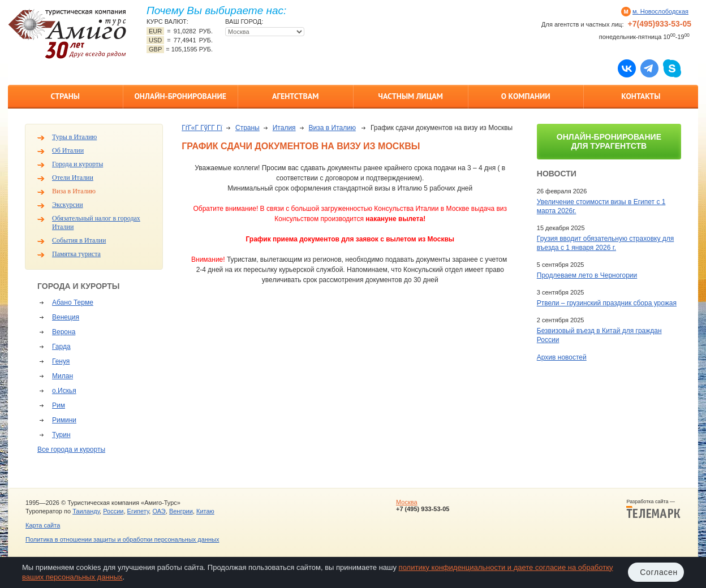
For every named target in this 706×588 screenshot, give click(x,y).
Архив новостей (562, 357)
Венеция (66, 317)
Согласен (659, 572)
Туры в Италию (74, 137)
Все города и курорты (71, 449)
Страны (65, 96)
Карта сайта (43, 525)
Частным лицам (411, 96)
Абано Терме (73, 302)
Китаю (205, 511)
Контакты (641, 96)
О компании (526, 96)
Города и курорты (78, 164)
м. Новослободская (660, 11)
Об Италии (68, 150)
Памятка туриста (76, 254)
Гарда (61, 347)
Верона (64, 332)
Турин (61, 435)
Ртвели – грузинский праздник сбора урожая (607, 303)
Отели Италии (73, 178)
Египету (138, 511)
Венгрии (181, 511)
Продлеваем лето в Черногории (587, 275)
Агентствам (295, 96)
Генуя (61, 361)
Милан (63, 376)
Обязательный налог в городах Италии (96, 222)
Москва (407, 502)
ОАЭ (159, 511)
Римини (64, 420)
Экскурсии (68, 205)
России (113, 511)
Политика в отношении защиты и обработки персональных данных (122, 539)
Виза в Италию (74, 191)
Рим (59, 405)
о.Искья (64, 391)
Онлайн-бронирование (180, 96)
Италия (284, 128)
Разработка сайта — (653, 509)
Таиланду (86, 511)
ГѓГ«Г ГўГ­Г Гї (202, 128)
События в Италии (79, 240)
